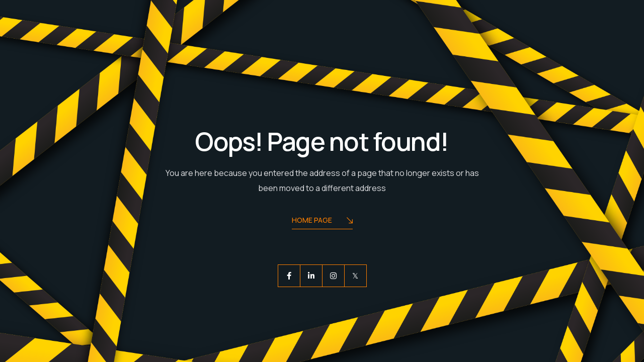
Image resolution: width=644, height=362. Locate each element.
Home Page (322, 221)
